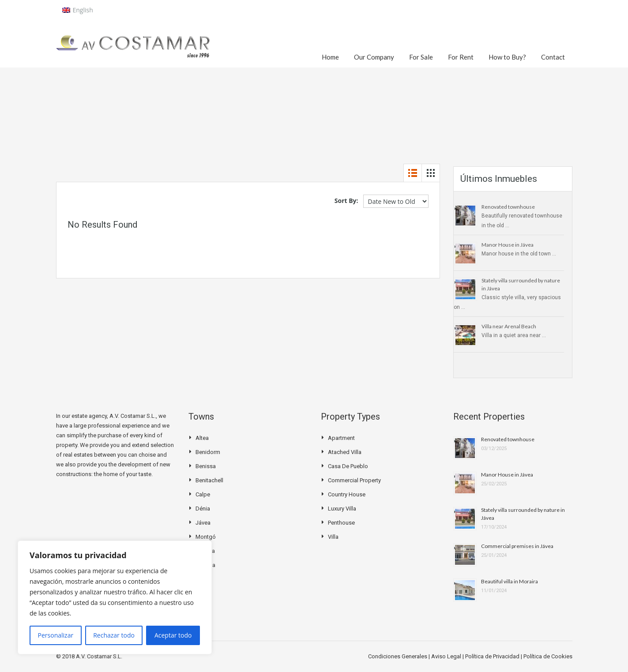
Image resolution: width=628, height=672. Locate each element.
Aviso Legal (447, 656)
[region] (115, 597)
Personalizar (56, 635)
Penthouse (341, 523)
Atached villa (345, 452)
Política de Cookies (548, 656)
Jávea (203, 523)
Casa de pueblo (348, 466)
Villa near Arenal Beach (509, 326)
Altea (202, 438)
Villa (333, 537)
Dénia (203, 509)
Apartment (341, 438)
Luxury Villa (342, 509)
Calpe (203, 494)
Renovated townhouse (508, 207)
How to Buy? (507, 57)
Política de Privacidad (493, 656)
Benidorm (208, 452)
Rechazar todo (114, 635)
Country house (347, 494)
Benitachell (209, 480)
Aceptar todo (173, 635)
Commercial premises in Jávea (517, 546)
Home (330, 57)
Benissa (206, 466)
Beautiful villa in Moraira (510, 581)
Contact (553, 57)
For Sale (421, 57)
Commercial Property (354, 480)
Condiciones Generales (398, 656)
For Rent (461, 57)
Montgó (206, 537)
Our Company (374, 57)
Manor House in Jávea (508, 245)
